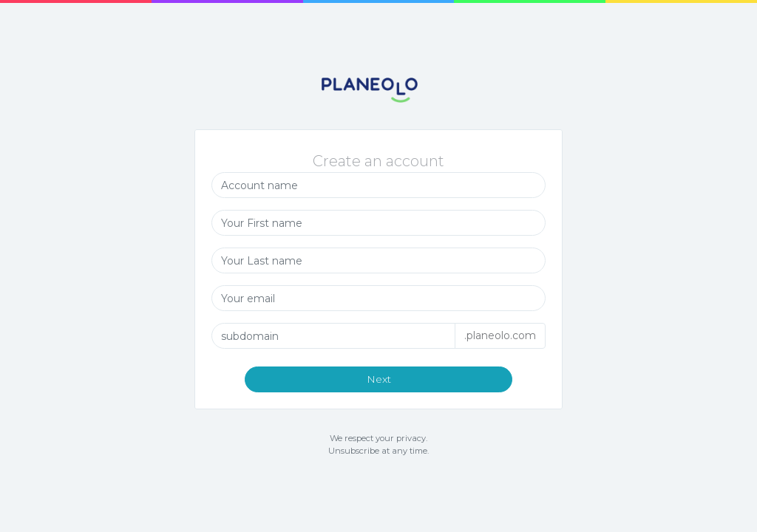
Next (379, 380)
